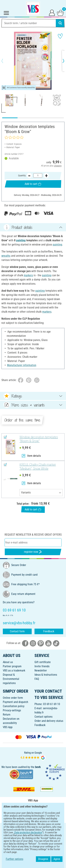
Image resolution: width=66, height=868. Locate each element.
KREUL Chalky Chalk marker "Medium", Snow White (38, 467)
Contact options (43, 717)
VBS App (8, 727)
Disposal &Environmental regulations (11, 679)
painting (21, 240)
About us (8, 662)
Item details (31, 456)
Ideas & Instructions (46, 675)
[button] (5, 61)
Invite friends (42, 666)
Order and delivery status (49, 721)
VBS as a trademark (14, 670)
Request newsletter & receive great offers (33, 535)
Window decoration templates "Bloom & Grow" (39, 439)
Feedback (49, 631)
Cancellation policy (14, 706)
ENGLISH (33, 828)
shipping (58, 166)
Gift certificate (43, 662)
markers (28, 275)
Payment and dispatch (15, 702)
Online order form (13, 698)
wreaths (6, 256)
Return (7, 715)
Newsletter (41, 670)
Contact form (17, 631)
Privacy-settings (12, 710)
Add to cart (33, 184)
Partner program (12, 666)
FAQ (37, 679)
